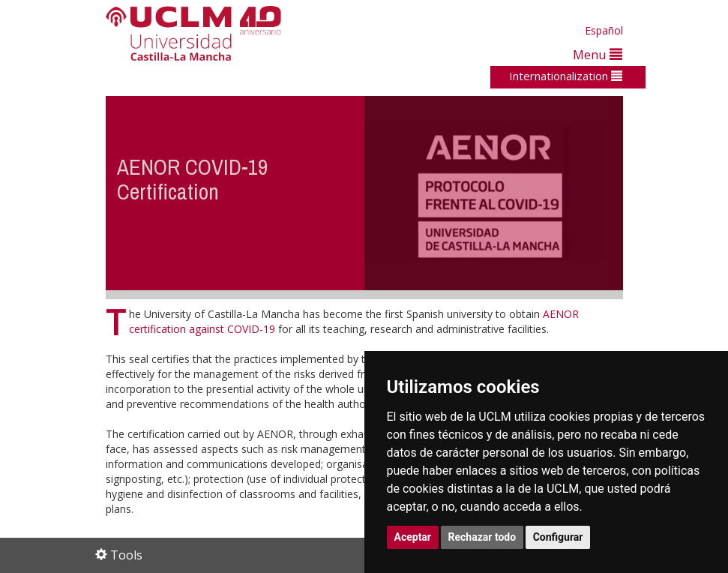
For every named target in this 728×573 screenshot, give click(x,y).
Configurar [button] (558, 537)
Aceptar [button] (413, 537)
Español (604, 30)
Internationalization (566, 76)
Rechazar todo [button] (482, 537)
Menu (598, 54)
